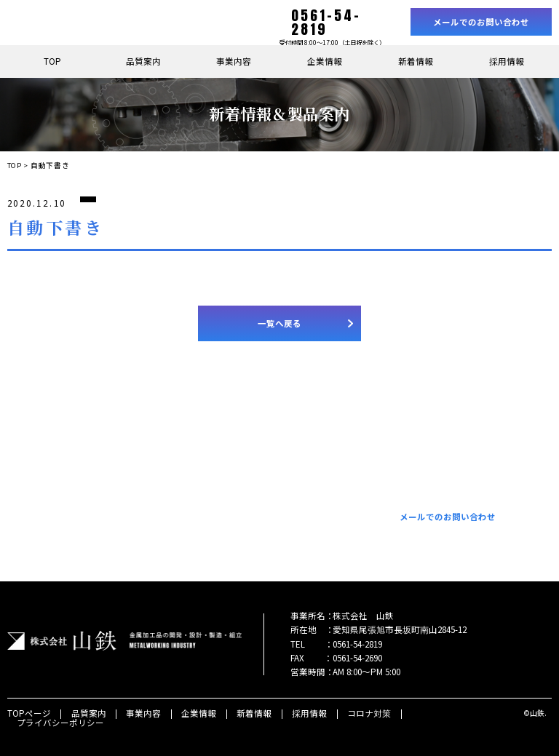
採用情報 (507, 61)
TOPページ (29, 713)
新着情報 (416, 61)
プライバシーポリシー (60, 723)
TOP (52, 61)
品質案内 (143, 61)
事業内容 (234, 61)
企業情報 (325, 61)
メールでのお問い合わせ (481, 22)
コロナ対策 (369, 713)
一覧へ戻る (279, 323)
